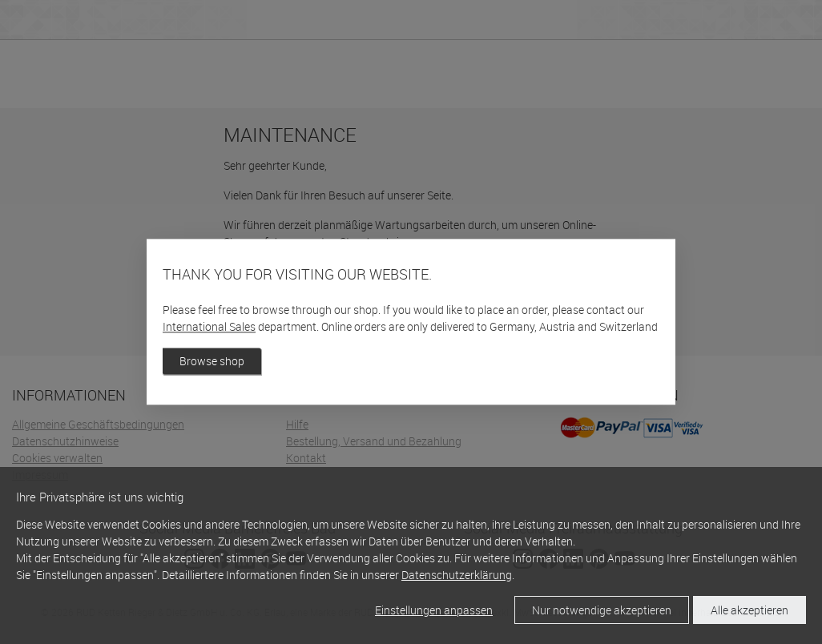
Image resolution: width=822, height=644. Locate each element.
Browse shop (212, 362)
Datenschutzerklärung (457, 575)
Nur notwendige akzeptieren (602, 610)
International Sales (209, 327)
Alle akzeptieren (749, 610)
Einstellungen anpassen (434, 610)
